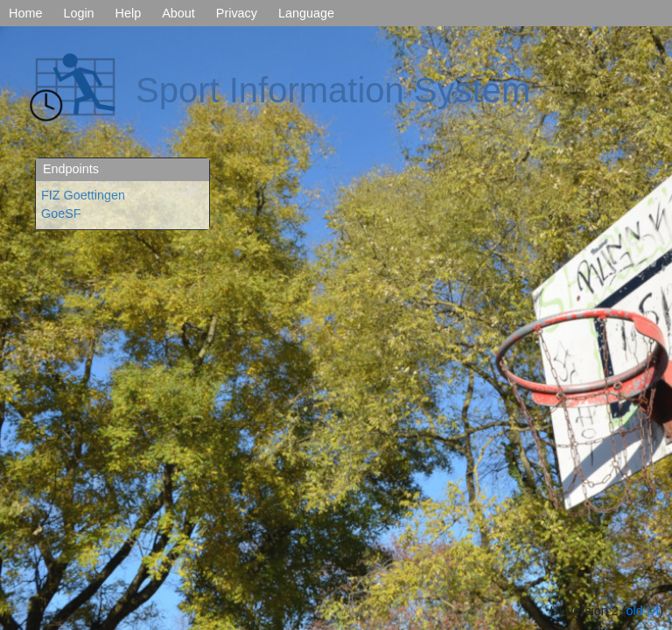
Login (78, 13)
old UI (643, 611)
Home (25, 13)
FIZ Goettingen (83, 195)
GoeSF (61, 213)
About (178, 13)
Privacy (237, 13)
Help (129, 13)
